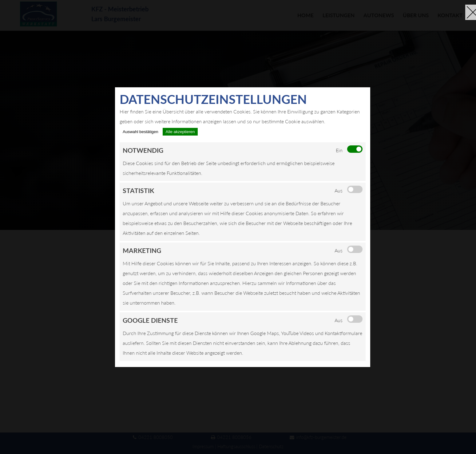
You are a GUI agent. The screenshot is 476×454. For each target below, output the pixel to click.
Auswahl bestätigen (141, 132)
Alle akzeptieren (180, 132)
